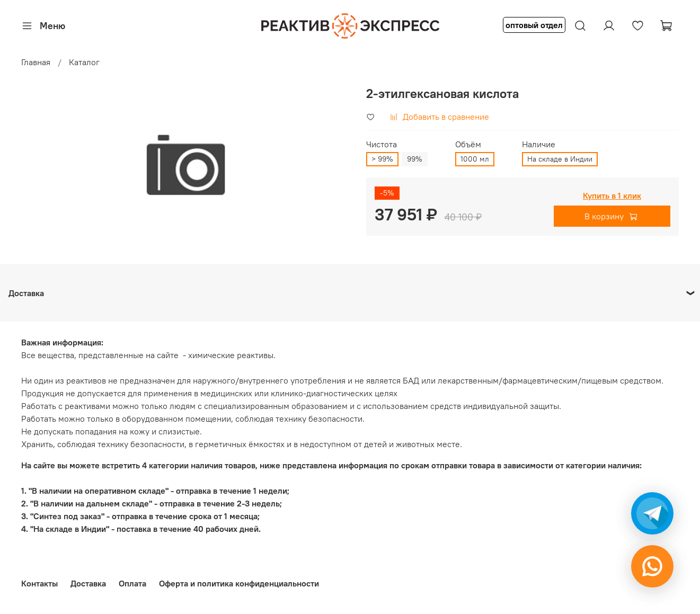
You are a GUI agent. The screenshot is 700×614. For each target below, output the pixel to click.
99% (415, 159)
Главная (36, 62)
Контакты (39, 583)
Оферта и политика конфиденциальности (239, 583)
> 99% (382, 159)
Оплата (132, 583)
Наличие (539, 144)
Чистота (382, 144)
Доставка (88, 583)
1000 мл (475, 159)
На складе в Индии (560, 159)
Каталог (84, 62)
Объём (468, 144)
